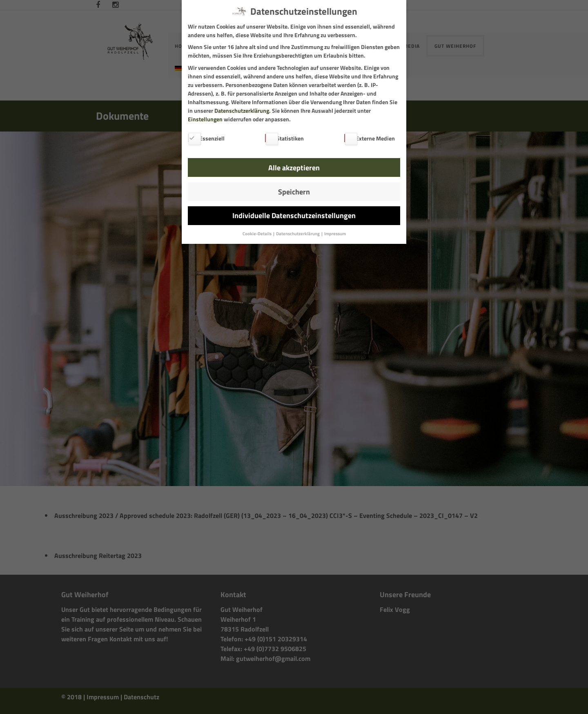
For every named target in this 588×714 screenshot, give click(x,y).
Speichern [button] (294, 192)
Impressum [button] (335, 234)
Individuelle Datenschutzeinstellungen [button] (294, 215)
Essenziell (206, 138)
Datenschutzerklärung (242, 110)
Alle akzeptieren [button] (294, 168)
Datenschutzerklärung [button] (298, 234)
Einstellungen (205, 119)
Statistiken (284, 138)
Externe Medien (370, 138)
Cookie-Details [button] (257, 234)
